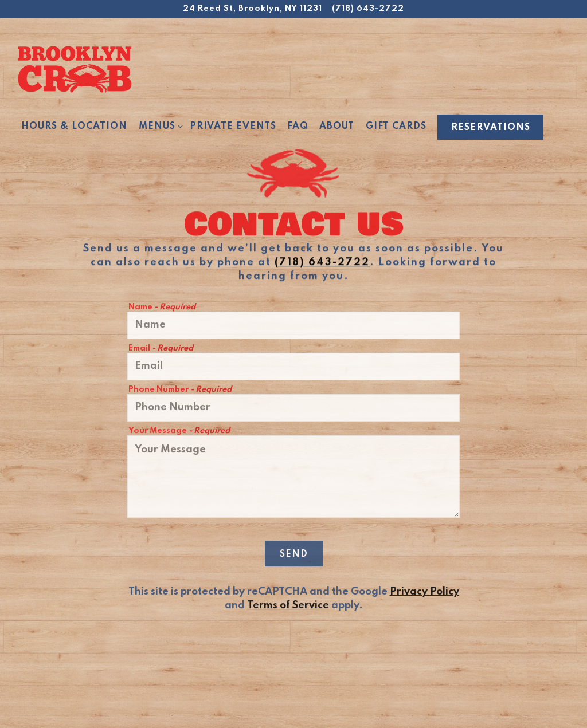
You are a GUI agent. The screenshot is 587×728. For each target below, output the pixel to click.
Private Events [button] (233, 127)
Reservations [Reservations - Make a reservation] (491, 128)
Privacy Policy (424, 594)
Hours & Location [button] (74, 127)
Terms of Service (288, 608)
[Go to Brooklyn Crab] (253, 9)
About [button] (337, 127)
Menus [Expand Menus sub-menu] (159, 126)
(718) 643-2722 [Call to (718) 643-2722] (368, 9)
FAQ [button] (298, 127)
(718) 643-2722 (322, 263)
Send (294, 556)
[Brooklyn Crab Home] (75, 69)
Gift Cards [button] (396, 127)
